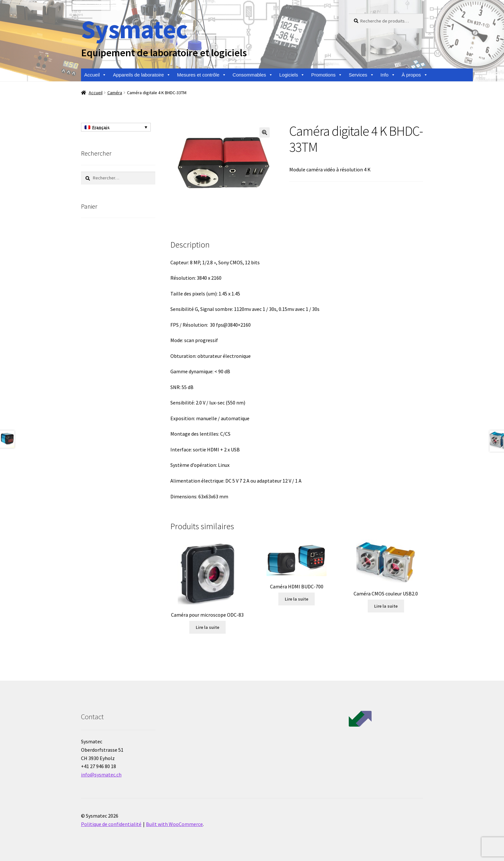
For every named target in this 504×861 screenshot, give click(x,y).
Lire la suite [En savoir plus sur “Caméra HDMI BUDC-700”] (297, 599)
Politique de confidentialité (111, 824)
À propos (415, 75)
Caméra (115, 93)
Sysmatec (134, 29)
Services (361, 75)
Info (388, 75)
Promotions (327, 75)
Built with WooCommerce (174, 824)
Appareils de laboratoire (142, 75)
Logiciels (292, 75)
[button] (265, 132)
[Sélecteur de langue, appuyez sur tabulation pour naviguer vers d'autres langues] (116, 127)
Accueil (95, 75)
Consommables (253, 75)
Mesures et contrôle (202, 75)
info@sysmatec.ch (101, 775)
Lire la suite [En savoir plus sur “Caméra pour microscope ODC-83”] (207, 627)
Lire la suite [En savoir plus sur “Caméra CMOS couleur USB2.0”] (386, 606)
